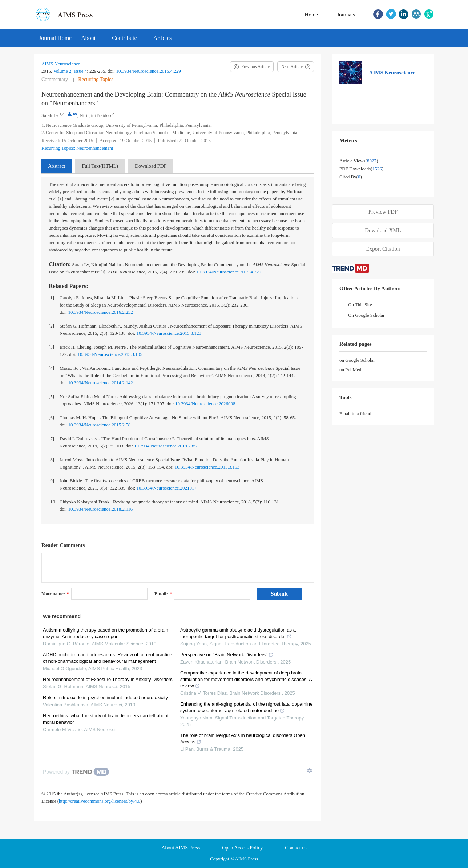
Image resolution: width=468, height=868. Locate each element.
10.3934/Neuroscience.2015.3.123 (169, 333)
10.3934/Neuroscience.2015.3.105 (110, 354)
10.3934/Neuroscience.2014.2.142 (100, 383)
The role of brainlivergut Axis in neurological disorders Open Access (243, 739)
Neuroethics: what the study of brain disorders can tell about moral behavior (106, 719)
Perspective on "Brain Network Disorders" (227, 655)
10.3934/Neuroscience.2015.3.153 (207, 467)
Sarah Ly (50, 115)
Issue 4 (80, 71)
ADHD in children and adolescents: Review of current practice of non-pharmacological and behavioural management (108, 658)
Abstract (57, 166)
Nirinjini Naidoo (95, 115)
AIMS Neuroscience (61, 64)
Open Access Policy (242, 848)
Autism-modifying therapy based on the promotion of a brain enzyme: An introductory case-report (106, 633)
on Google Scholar (357, 360)
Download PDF (151, 166)
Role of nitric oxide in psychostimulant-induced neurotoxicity (105, 697)
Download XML (383, 230)
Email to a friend (355, 413)
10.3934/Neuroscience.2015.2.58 (99, 425)
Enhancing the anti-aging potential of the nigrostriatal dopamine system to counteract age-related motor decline (246, 707)
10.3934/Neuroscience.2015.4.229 (148, 71)
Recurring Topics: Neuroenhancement (77, 148)
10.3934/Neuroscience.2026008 (205, 404)
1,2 (62, 114)
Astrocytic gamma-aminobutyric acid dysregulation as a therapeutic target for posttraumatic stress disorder (238, 633)
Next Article (292, 66)
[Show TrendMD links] (310, 771)
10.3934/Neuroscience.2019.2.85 (165, 446)
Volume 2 (62, 71)
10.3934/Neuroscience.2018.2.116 (100, 509)
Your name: (55, 594)
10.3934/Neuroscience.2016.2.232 (100, 312)
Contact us (296, 848)
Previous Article (255, 66)
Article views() (359, 161)
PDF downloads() (361, 169)
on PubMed (350, 370)
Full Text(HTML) (100, 166)
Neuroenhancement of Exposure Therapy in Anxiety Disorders (108, 679)
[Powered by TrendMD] (76, 772)
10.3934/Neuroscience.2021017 (167, 488)
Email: (163, 594)
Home (312, 15)
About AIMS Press (181, 848)
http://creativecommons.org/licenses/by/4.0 (100, 801)
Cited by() (351, 177)
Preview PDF (383, 212)
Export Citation (383, 249)
